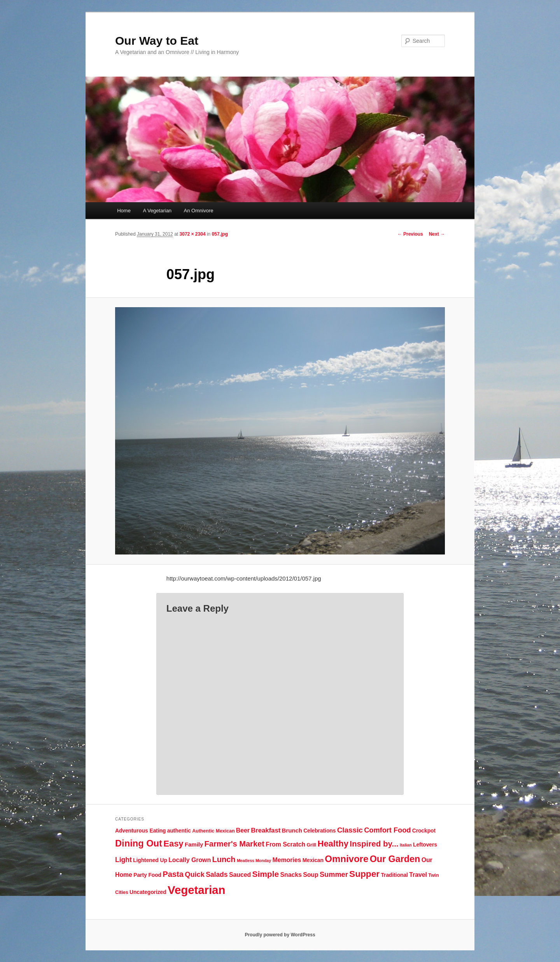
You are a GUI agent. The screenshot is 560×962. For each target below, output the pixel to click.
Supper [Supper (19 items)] (364, 874)
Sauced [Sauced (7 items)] (240, 875)
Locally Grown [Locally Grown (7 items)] (190, 860)
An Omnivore (199, 211)
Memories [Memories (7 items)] (287, 860)
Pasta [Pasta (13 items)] (173, 874)
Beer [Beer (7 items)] (243, 830)
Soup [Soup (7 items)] (311, 875)
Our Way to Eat (157, 41)
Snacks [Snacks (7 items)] (291, 875)
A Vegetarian (157, 211)
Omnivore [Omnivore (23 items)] (346, 859)
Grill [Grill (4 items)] (311, 845)
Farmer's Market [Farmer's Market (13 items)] (234, 844)
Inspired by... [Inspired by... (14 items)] (374, 844)
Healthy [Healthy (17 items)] (333, 844)
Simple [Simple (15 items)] (265, 874)
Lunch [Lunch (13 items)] (224, 859)
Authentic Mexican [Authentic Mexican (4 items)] (213, 831)
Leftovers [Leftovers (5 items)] (425, 845)
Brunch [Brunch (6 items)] (292, 830)
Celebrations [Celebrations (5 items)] (319, 831)
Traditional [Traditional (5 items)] (394, 875)
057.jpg (220, 234)
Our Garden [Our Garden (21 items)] (395, 859)
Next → (437, 234)
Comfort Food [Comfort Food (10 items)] (387, 830)
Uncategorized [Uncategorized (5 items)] (148, 892)
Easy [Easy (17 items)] (173, 844)
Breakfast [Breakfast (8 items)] (266, 830)
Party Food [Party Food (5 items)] (147, 875)
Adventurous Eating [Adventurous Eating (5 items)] (140, 831)
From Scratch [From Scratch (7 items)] (285, 844)
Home (124, 211)
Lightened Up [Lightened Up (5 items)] (150, 860)
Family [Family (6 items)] (194, 844)
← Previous (410, 234)
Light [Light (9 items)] (123, 860)
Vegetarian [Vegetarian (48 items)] (196, 890)
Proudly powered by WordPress (280, 935)
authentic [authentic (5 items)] (179, 831)
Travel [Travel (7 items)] (418, 875)
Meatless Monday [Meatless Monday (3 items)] (254, 861)
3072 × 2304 (192, 234)
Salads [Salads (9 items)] (217, 875)
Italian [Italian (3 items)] (406, 845)
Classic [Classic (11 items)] (350, 830)
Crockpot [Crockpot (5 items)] (424, 831)
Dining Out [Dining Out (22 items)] (139, 843)
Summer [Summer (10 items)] (334, 875)
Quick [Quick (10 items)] (195, 875)
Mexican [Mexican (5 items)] (313, 860)
